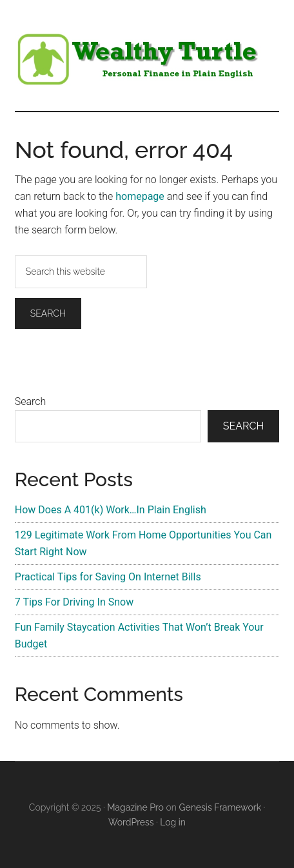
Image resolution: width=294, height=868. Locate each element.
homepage (140, 196)
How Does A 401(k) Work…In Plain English (111, 510)
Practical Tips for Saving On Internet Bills (108, 577)
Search (31, 401)
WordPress (131, 822)
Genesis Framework (220, 807)
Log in (173, 822)
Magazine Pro (135, 807)
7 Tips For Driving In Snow (74, 602)
